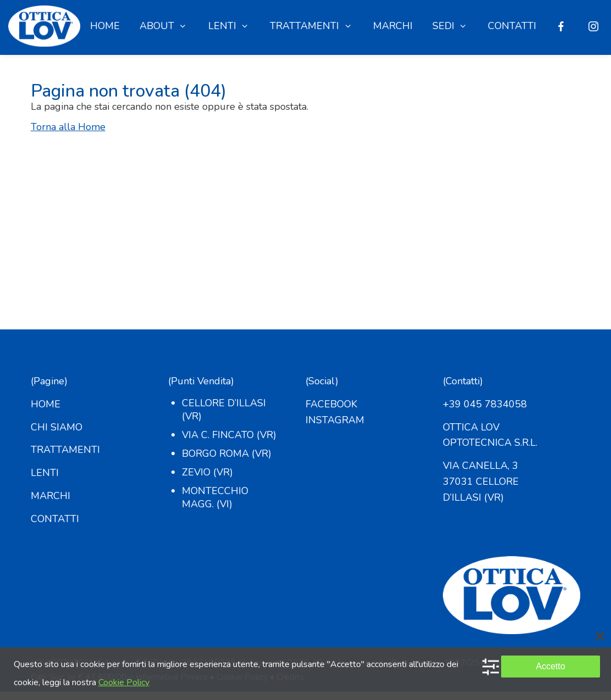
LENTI (45, 473)
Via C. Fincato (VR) (229, 435)
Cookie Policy (124, 682)
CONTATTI (55, 519)
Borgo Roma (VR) (227, 453)
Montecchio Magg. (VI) (215, 497)
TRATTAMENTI (65, 450)
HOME (46, 404)
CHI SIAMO (57, 427)
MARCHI (51, 496)
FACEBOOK (331, 404)
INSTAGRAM (335, 420)
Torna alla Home (68, 127)
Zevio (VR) (207, 472)
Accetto (550, 666)
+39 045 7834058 (485, 404)
